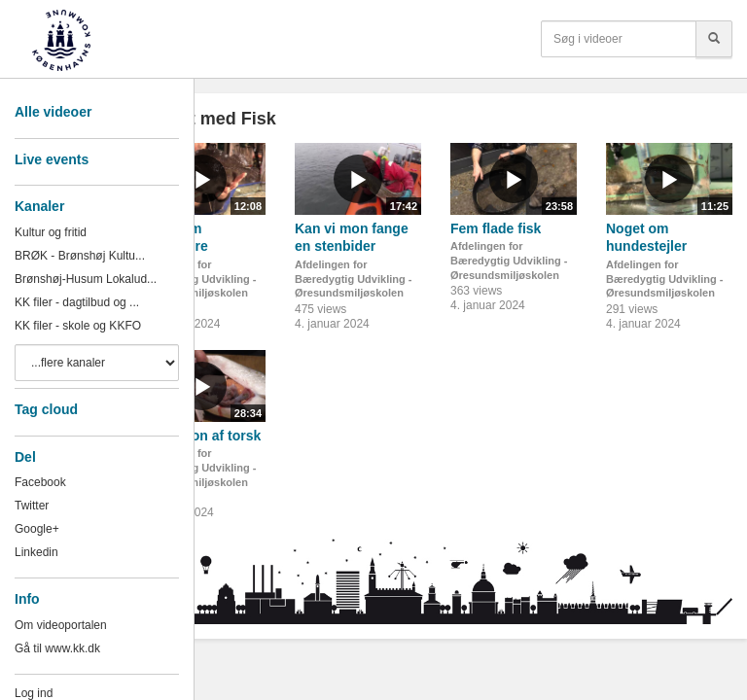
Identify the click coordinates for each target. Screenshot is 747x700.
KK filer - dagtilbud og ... (77, 302)
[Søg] (714, 39)
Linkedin (36, 552)
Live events (52, 159)
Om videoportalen (61, 625)
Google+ (37, 529)
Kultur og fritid (51, 232)
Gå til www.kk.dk (57, 648)
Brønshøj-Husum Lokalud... (86, 279)
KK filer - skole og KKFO (78, 326)
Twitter (32, 506)
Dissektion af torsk (200, 436)
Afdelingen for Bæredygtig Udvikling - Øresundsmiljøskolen (197, 279)
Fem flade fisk (496, 228)
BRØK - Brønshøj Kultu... (80, 256)
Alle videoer (53, 112)
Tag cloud (46, 409)
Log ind (34, 693)
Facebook (40, 482)
